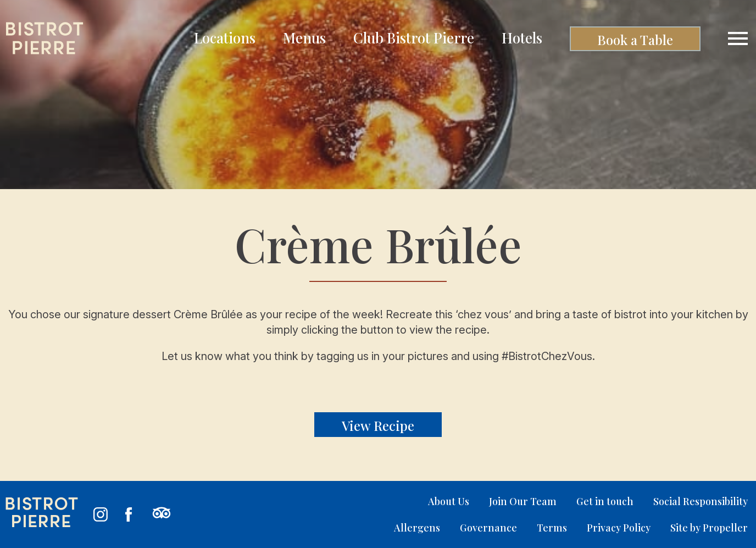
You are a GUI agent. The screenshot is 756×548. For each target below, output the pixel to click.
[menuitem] (225, 39)
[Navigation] (738, 38)
